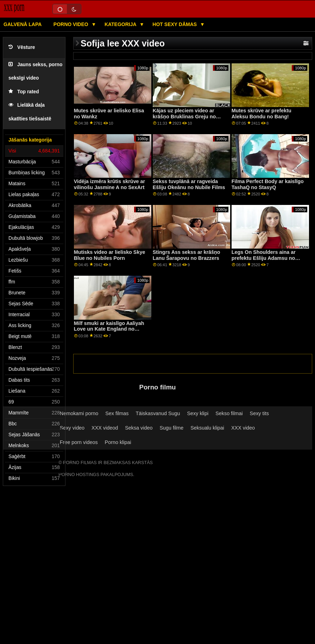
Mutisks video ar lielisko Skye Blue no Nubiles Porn (110, 255)
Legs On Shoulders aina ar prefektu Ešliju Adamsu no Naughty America (264, 258)
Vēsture (22, 47)
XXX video (243, 428)
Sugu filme (171, 428)
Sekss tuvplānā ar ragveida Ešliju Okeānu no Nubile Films (189, 184)
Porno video (72, 24)
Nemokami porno (79, 413)
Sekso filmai (229, 413)
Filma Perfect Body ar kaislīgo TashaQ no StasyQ (268, 184)
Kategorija (121, 24)
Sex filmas (117, 413)
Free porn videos (79, 442)
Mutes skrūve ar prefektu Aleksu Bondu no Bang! (262, 114)
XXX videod (105, 428)
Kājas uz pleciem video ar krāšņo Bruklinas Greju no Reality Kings (184, 116)
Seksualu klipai (207, 428)
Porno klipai (118, 442)
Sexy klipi (198, 413)
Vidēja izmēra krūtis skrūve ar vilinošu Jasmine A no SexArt (109, 184)
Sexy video (72, 428)
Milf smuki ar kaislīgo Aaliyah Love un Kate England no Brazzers (109, 329)
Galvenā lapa (23, 24)
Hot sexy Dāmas (175, 24)
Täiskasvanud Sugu (158, 413)
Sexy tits (259, 413)
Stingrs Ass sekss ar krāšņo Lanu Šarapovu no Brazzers (187, 255)
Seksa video (139, 428)
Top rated (24, 92)
